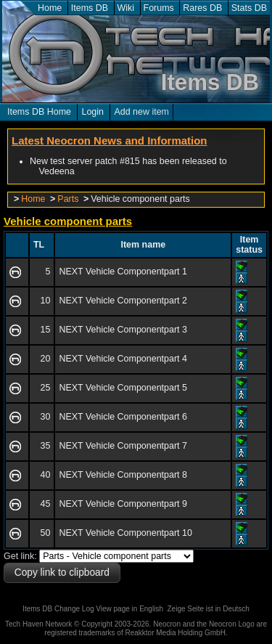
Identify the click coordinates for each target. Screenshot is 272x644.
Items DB (90, 8)
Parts (68, 199)
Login (92, 112)
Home (50, 8)
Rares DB (202, 8)
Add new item (141, 112)
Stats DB (249, 8)
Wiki (126, 8)
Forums (159, 8)
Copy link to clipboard (62, 572)
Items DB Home (39, 112)
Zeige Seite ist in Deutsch (209, 609)
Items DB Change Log (58, 609)
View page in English (129, 609)
